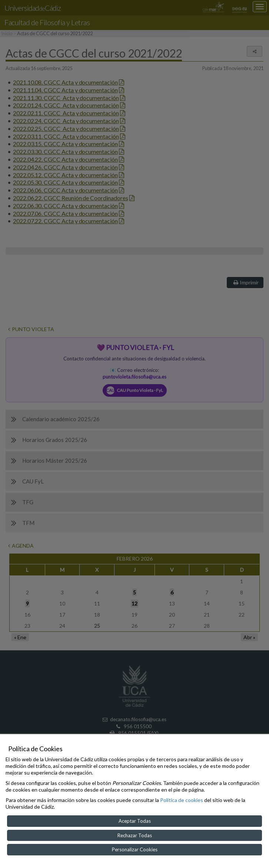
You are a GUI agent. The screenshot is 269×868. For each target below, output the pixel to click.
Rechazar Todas (135, 835)
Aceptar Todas (135, 821)
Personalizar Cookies (135, 849)
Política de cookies (182, 800)
